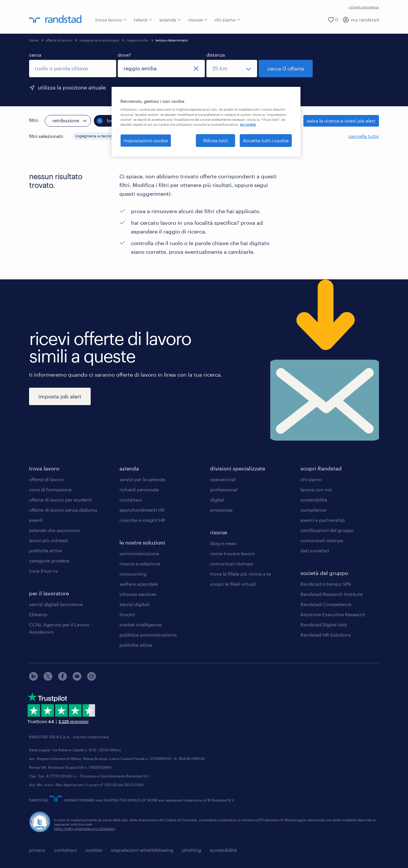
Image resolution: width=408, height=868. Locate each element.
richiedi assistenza (364, 7)
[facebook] (62, 679)
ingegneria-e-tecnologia (99, 40)
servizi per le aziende (142, 479)
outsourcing (133, 574)
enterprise (221, 510)
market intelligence (141, 625)
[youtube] (77, 679)
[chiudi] (196, 69)
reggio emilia (137, 40)
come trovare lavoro (232, 553)
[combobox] (73, 69)
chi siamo (227, 20)
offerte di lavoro (59, 40)
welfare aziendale (139, 584)
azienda (170, 20)
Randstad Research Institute (332, 594)
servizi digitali (134, 604)
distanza (216, 55)
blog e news (223, 543)
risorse (198, 20)
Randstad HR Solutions (326, 635)
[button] (127, 136)
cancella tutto (364, 136)
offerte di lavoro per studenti (60, 500)
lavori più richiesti (49, 540)
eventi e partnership (323, 520)
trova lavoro (111, 20)
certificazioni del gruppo (327, 530)
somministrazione (139, 553)
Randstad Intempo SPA (326, 584)
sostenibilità (314, 500)
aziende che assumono (54, 530)
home (34, 40)
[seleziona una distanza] (232, 69)
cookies (94, 850)
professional (224, 489)
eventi (36, 520)
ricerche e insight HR (142, 520)
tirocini (127, 614)
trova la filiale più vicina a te (240, 574)
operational (223, 479)
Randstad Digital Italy (324, 625)
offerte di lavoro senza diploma (63, 510)
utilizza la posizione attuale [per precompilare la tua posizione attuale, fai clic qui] (72, 87)
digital (217, 500)
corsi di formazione (50, 489)
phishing (192, 850)
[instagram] (92, 679)
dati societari (315, 550)
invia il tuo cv (44, 571)
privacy (37, 850)
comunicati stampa (231, 564)
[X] (48, 679)
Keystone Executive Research (333, 614)
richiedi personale (139, 489)
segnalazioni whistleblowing (142, 850)
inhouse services (138, 594)
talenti (143, 20)
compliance (313, 510)
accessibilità (223, 850)
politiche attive (45, 550)
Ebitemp (38, 614)
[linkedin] (33, 679)
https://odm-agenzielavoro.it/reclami (85, 828)
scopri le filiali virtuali (233, 584)
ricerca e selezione (140, 564)
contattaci (131, 500)
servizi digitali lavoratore (56, 604)
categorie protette (49, 561)
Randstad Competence (326, 604)
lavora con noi (316, 489)
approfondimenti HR (142, 510)
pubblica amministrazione (148, 635)
